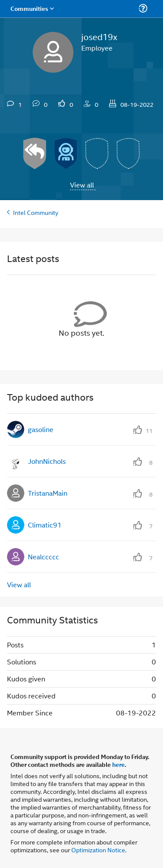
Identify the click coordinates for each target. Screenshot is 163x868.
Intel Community (36, 212)
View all (82, 185)
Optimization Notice (98, 849)
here (118, 764)
